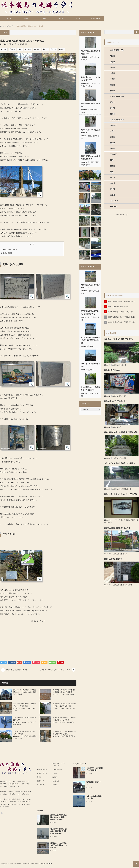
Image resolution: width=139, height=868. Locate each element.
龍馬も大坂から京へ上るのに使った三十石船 (120, 494)
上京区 (113, 62)
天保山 (25, 44)
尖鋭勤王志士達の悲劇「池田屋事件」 (94, 769)
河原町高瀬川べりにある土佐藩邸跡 (90, 131)
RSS (1, 813)
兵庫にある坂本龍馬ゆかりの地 (90, 365)
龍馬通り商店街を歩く (112, 370)
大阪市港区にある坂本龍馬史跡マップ (90, 286)
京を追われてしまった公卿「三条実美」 (119, 339)
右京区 (113, 56)
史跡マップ (25, 722)
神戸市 (15, 694)
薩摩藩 (83, 112)
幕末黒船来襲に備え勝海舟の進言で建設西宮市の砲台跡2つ (90, 340)
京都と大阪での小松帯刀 (113, 559)
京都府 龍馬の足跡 (117, 50)
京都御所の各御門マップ (94, 783)
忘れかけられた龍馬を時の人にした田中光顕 (55, 670)
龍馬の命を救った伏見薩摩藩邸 (90, 105)
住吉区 (23, 708)
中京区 (85, 86)
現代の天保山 (7, 253)
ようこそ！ (9, 18)
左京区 (15, 738)
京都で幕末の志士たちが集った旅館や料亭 (90, 79)
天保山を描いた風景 (9, 250)
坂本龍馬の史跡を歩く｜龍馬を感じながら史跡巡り (24, 864)
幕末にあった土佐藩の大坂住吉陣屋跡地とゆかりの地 (58, 845)
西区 (112, 160)
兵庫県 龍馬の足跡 (117, 96)
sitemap (55, 785)
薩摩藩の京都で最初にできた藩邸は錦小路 (122, 317)
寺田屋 (124, 396)
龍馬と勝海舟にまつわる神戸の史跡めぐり (90, 157)
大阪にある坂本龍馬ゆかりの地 (118, 307)
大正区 (62, 694)
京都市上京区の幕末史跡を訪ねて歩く (118, 528)
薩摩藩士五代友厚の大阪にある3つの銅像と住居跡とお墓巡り (58, 817)
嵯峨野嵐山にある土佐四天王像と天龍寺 (121, 312)
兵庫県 (61, 18)
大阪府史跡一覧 (57, 769)
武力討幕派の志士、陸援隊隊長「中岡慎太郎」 (90, 389)
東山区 (20, 738)
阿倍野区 (113, 125)
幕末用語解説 (96, 18)
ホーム (39, 763)
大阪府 (43, 18)
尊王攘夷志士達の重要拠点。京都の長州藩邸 (90, 312)
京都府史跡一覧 (42, 769)
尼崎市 (113, 102)
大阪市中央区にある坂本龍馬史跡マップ (90, 52)
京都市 (29, 736)
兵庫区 (96, 162)
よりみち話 (93, 83)
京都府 (26, 18)
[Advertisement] (19, 639)
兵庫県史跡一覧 (42, 773)
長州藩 (113, 189)
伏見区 (96, 110)
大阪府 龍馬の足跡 (117, 120)
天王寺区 (73, 708)
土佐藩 (28, 708)
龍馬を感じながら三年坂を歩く (116, 401)
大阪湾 (20, 44)
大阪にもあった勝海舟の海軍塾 (17, 670)
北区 (112, 131)
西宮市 (92, 346)
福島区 (20, 694)
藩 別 (78, 18)
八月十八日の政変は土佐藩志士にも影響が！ (120, 463)
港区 (15, 44)
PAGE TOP (136, 864)
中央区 (24, 692)
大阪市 (11, 44)
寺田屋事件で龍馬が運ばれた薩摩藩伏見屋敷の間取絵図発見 (58, 831)
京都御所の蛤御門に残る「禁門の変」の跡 (122, 322)
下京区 (113, 73)
